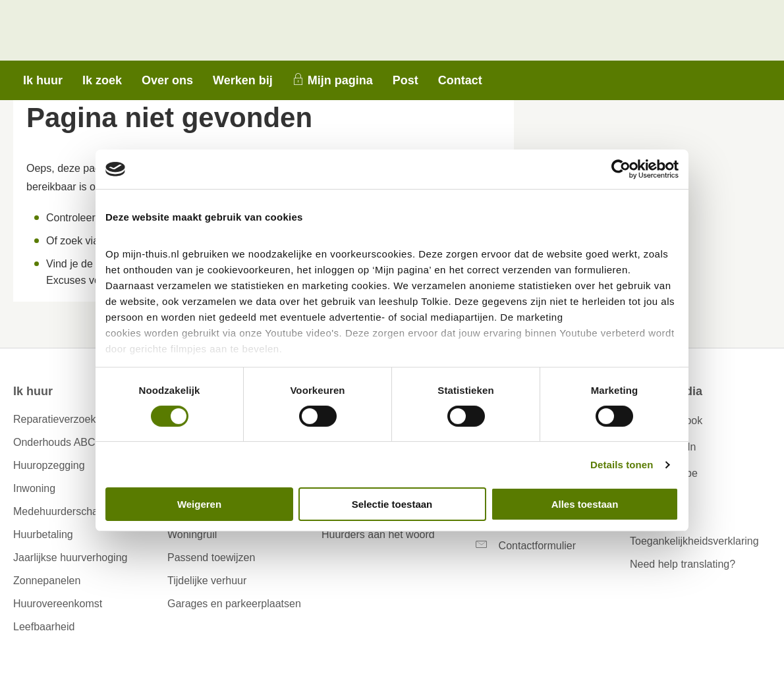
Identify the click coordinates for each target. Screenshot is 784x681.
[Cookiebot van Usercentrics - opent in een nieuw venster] (621, 169)
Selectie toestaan (392, 504)
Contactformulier (537, 546)
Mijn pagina (340, 80)
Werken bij (243, 80)
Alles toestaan (585, 504)
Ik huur (43, 80)
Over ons (167, 80)
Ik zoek (102, 80)
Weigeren (199, 504)
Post (406, 80)
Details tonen (622, 465)
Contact (460, 80)
